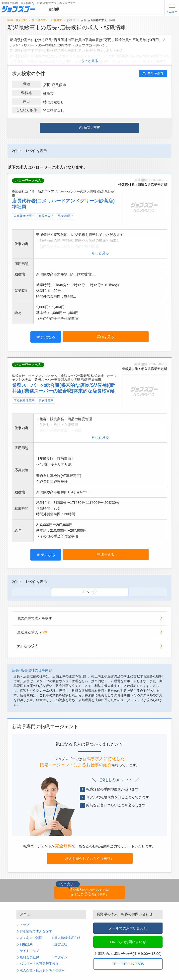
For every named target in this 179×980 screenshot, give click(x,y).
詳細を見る (105, 337)
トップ (25, 925)
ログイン (61, 957)
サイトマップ (29, 951)
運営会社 (61, 944)
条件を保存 (153, 74)
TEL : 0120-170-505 (128, 964)
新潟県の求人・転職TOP (47, 20)
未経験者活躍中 (24, 216)
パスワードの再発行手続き (39, 964)
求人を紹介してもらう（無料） (89, 859)
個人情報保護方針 (67, 938)
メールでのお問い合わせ (128, 928)
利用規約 (26, 944)
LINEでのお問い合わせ (128, 942)
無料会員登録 (29, 957)
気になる (46, 337)
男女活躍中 (65, 216)
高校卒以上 (46, 216)
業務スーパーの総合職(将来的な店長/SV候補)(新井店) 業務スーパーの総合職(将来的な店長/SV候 (63, 388)
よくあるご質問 (31, 938)
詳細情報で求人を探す (36, 931)
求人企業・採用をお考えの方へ (42, 971)
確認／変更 (89, 128)
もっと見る (89, 61)
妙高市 (71, 20)
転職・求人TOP (17, 20)
